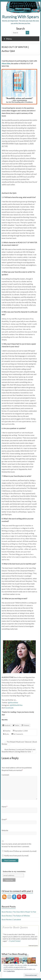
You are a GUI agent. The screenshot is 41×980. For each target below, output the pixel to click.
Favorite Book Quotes (15, 927)
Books (7, 734)
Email (4, 819)
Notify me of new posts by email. (16, 855)
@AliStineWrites (16, 705)
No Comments (18, 734)
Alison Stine (6, 63)
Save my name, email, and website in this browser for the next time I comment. (16, 845)
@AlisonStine (13, 702)
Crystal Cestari (15, 941)
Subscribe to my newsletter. (14, 872)
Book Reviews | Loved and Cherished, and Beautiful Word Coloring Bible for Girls (18, 750)
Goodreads (9, 708)
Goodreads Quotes (33, 946)
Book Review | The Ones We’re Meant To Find (19, 912)
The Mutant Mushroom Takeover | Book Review (19, 743)
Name (4, 807)
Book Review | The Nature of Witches (16, 916)
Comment (5, 775)
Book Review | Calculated (11, 919)
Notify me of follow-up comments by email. (20, 851)
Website (5, 830)
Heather (8, 731)
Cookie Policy (11, 971)
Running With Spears (21, 17)
